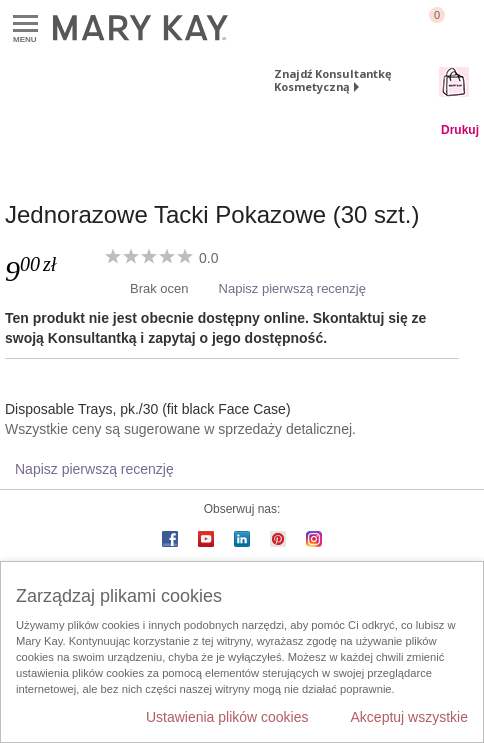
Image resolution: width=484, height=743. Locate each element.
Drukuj (460, 130)
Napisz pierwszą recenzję (292, 288)
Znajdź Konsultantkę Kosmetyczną (333, 80)
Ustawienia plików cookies (227, 717)
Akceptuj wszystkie (409, 717)
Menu (25, 24)
